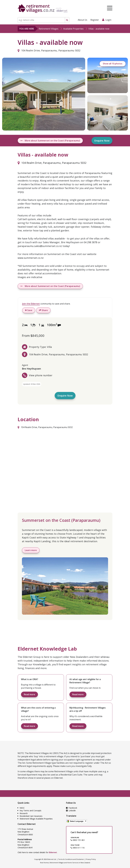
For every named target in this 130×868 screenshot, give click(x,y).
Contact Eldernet (27, 824)
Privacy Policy (91, 859)
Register (95, 20)
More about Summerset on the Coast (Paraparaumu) (50, 141)
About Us (82, 20)
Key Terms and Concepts (31, 811)
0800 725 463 (78, 840)
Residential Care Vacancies (31, 816)
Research (24, 813)
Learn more (31, 550)
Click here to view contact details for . (37, 852)
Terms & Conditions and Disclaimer (71, 859)
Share (43, 310)
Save (29, 310)
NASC (22, 808)
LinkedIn (71, 811)
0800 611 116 (78, 848)
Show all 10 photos (113, 64)
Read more (29, 694)
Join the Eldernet (31, 304)
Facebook (72, 808)
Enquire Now (102, 141)
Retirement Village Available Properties (36, 819)
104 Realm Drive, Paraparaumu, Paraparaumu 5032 (49, 50)
